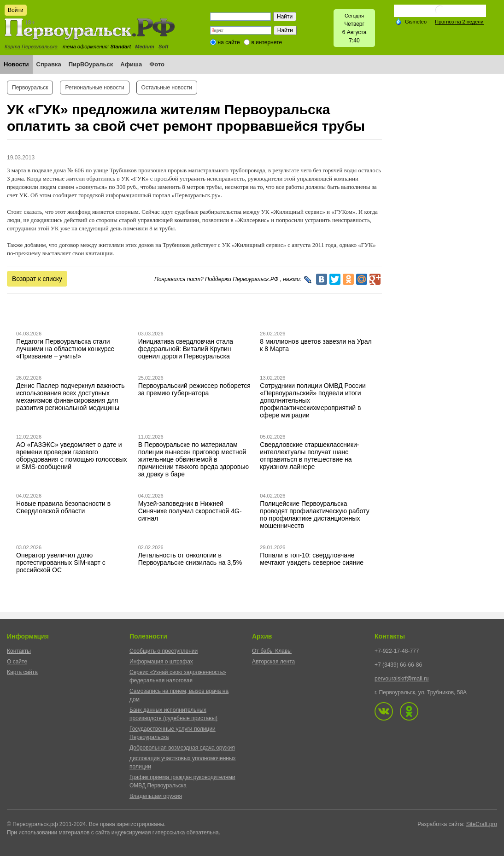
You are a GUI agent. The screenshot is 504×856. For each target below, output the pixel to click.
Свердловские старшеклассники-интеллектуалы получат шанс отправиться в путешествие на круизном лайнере (309, 456)
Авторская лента (273, 662)
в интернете (267, 42)
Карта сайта (22, 672)
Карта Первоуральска (31, 47)
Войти (16, 10)
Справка (49, 64)
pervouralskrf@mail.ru (402, 679)
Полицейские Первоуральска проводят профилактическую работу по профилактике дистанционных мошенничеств (314, 515)
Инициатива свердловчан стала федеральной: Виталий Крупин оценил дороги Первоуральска (186, 349)
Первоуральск (30, 88)
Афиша (131, 64)
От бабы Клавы (272, 651)
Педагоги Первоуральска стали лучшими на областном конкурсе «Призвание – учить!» (65, 349)
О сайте (17, 662)
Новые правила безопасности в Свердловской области (63, 507)
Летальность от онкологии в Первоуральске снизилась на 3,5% (190, 559)
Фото (157, 64)
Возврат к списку (37, 279)
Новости (16, 64)
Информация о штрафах (161, 662)
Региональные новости (94, 88)
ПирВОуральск (91, 64)
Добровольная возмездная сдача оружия (182, 748)
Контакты (19, 651)
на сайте (229, 42)
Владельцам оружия (156, 796)
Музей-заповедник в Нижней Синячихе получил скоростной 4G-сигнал (190, 511)
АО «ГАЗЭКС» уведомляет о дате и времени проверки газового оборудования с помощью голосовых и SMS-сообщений (72, 456)
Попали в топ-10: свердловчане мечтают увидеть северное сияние (312, 559)
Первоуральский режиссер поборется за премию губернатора (194, 389)
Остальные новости (167, 88)
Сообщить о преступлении (164, 651)
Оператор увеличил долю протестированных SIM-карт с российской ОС (61, 563)
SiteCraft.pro (482, 824)
